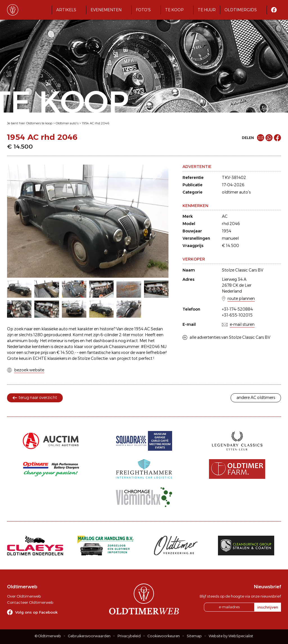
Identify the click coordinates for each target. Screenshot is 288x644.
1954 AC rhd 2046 (96, 123)
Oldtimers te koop (39, 123)
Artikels (66, 10)
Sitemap (194, 636)
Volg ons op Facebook (36, 612)
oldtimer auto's (236, 192)
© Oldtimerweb (48, 636)
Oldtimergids (241, 10)
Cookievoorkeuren (164, 636)
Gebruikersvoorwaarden (89, 636)
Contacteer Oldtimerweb (30, 602)
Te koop (174, 10)
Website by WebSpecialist (231, 636)
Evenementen (106, 10)
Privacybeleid (129, 636)
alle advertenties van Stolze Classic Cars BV (230, 337)
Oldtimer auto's (67, 123)
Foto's (143, 10)
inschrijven (268, 607)
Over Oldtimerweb (24, 596)
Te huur (207, 10)
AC (225, 216)
